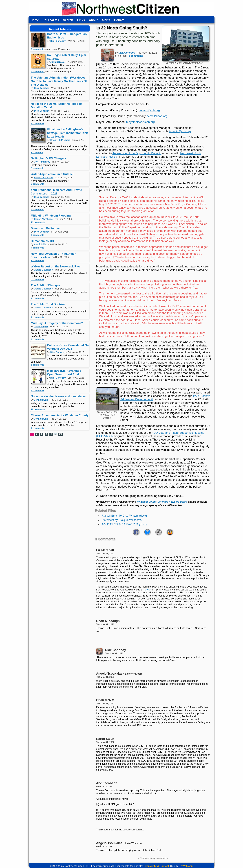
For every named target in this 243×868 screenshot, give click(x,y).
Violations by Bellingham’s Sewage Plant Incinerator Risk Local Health (67, 133)
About (93, 20)
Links (81, 20)
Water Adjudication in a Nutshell (53, 174)
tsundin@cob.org (180, 131)
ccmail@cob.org (157, 116)
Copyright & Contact (157, 866)
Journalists (51, 20)
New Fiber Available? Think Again (54, 254)
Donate (119, 20)
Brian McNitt (105, 700)
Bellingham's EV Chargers (49, 158)
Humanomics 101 (43, 241)
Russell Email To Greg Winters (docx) (124, 516)
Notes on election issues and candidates (58, 396)
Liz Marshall (105, 550)
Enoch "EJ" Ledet (60, 140)
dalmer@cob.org (149, 110)
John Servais (57, 62)
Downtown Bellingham (46, 228)
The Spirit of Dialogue (46, 285)
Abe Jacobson (107, 783)
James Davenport (44, 270)
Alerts (106, 20)
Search (68, 20)
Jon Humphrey (42, 162)
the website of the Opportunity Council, (137, 153)
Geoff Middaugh (108, 621)
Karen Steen (105, 739)
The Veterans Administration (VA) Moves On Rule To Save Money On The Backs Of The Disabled (59, 81)
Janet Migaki (41, 327)
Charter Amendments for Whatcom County (60, 415)
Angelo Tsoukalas (109, 674)
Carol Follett (41, 244)
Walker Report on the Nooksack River (56, 266)
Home (35, 20)
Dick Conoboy (58, 41)
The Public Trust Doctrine (48, 304)
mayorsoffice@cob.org (140, 122)
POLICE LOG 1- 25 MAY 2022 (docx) (124, 524)
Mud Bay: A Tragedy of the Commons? (57, 323)
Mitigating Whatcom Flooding (51, 216)
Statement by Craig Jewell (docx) (122, 520)
